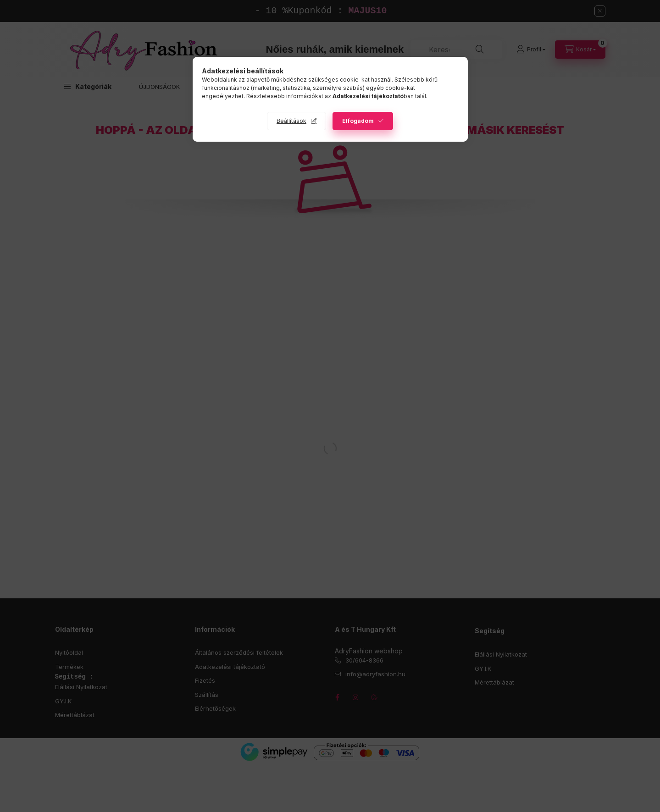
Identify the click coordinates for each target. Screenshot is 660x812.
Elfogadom (358, 121)
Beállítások (291, 121)
